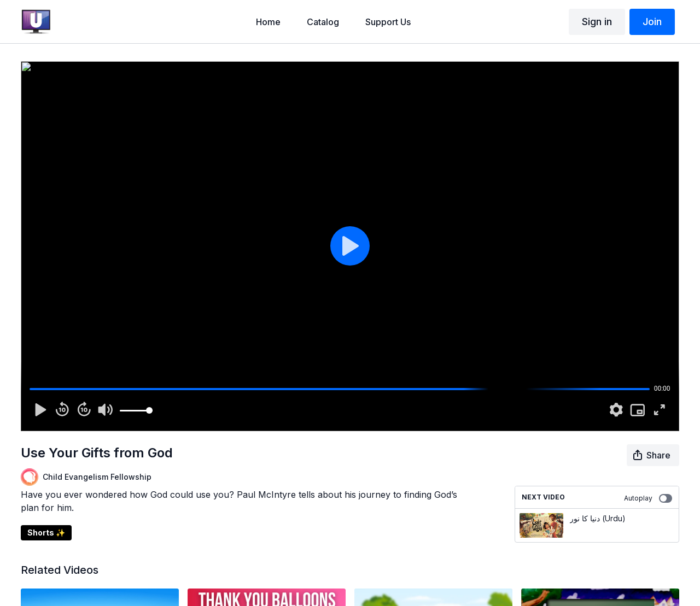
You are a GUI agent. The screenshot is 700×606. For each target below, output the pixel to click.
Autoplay (648, 498)
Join (652, 22)
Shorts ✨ (46, 533)
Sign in (597, 22)
